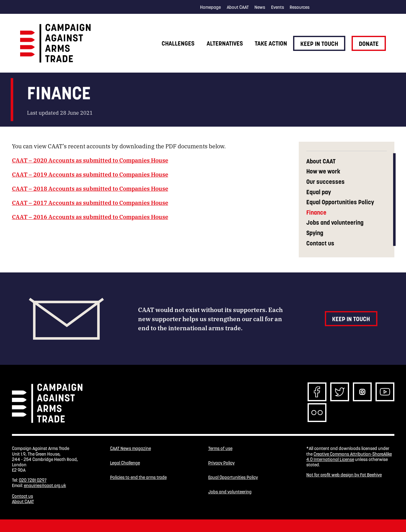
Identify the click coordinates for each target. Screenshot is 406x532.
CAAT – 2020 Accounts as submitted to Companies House (90, 160)
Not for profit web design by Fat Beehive (344, 475)
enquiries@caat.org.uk (45, 485)
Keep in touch (319, 44)
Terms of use (220, 449)
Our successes (325, 182)
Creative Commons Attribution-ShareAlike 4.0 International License (349, 457)
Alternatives (225, 43)
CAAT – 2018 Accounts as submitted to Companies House (90, 188)
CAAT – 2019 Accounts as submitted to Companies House (90, 174)
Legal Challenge (125, 463)
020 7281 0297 (33, 480)
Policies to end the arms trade (138, 477)
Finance (316, 213)
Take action (271, 43)
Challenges (178, 43)
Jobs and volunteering (335, 223)
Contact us (320, 243)
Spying (315, 233)
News (260, 7)
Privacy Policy (221, 463)
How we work (323, 171)
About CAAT (238, 7)
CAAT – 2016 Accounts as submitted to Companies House (90, 217)
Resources (300, 7)
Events (278, 7)
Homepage (210, 7)
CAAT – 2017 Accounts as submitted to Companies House (90, 202)
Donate (369, 44)
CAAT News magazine (131, 449)
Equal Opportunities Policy (340, 202)
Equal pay (319, 192)
